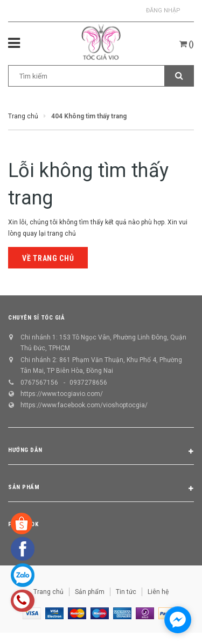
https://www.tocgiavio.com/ (62, 394)
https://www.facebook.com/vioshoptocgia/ (84, 405)
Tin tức (126, 592)
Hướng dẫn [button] (101, 452)
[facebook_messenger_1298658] (178, 620)
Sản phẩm (90, 592)
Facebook (23, 524)
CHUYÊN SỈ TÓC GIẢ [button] (36, 318)
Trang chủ (48, 592)
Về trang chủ (48, 258)
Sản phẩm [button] (101, 489)
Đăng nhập (163, 10)
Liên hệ (158, 592)
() (187, 44)
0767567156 (39, 383)
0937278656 (88, 383)
